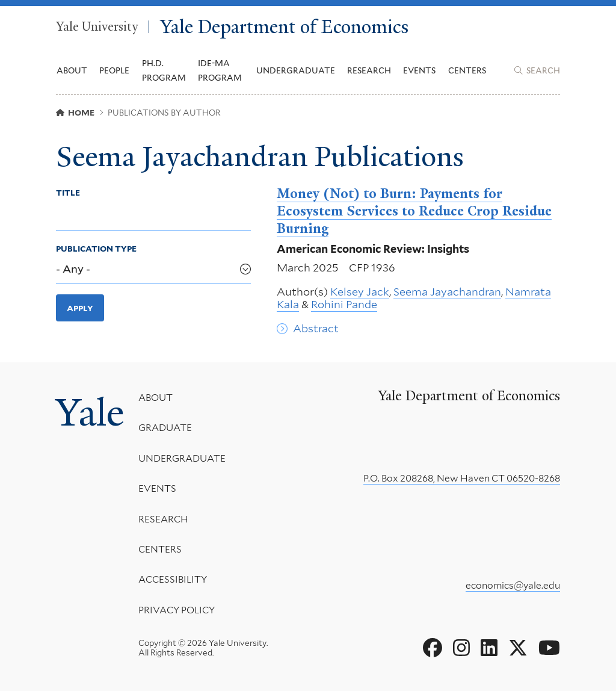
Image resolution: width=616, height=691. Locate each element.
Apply (80, 308)
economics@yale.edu (513, 585)
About (156, 398)
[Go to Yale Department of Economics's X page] (518, 648)
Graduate (165, 428)
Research (163, 519)
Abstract (316, 328)
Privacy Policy (177, 610)
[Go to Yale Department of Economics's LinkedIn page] (489, 648)
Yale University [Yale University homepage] (97, 27)
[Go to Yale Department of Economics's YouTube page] (549, 648)
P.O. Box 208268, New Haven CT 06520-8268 (462, 478)
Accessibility (173, 580)
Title (68, 193)
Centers (467, 70)
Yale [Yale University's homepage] (90, 412)
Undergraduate (182, 458)
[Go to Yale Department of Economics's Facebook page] (433, 648)
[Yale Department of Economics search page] (537, 70)
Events (419, 70)
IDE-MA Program (220, 70)
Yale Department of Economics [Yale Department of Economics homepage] (284, 27)
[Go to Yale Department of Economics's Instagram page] (461, 648)
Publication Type (96, 249)
